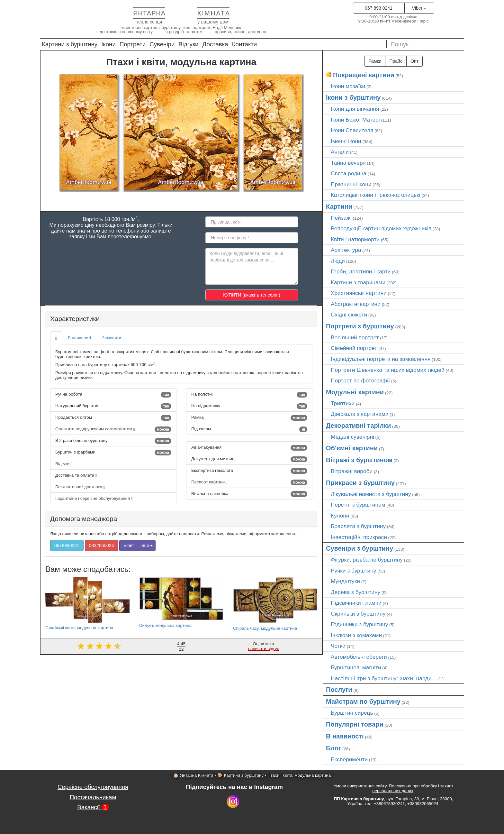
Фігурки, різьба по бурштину (367, 560)
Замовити (112, 338)
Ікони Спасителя (352, 130)
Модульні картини (355, 392)
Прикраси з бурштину (360, 483)
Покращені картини (364, 75)
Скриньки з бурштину (358, 614)
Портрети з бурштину (360, 326)
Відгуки (188, 44)
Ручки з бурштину (354, 571)
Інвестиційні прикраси (359, 537)
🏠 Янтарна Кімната (193, 775)
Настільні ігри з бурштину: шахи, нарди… (384, 678)
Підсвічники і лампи (356, 603)
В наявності (79, 338)
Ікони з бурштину (353, 97)
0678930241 (67, 545)
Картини (339, 206)
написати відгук (264, 649)
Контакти (245, 44)
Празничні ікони (351, 184)
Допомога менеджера (84, 519)
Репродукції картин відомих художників (381, 228)
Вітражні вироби (352, 471)
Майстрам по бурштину (363, 701)
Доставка (215, 44)
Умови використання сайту (360, 786)
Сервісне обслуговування (93, 787)
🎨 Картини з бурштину (240, 775)
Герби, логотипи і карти (361, 271)
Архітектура (346, 250)
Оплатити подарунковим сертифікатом (113, 429)
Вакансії (93, 807)
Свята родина (349, 173)
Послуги (339, 690)
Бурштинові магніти (356, 667)
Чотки (338, 646)
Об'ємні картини (352, 448)
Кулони (340, 516)
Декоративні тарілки (358, 426)
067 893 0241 (379, 8)
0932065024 (102, 545)
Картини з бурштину (70, 44)
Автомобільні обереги (359, 657)
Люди (338, 261)
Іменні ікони (346, 141)
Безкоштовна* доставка (80, 487)
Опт (414, 61)
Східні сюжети (349, 315)
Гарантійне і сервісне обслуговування (94, 498)
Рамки (375, 61)
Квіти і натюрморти (355, 239)
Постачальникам (93, 797)
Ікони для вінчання (355, 109)
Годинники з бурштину (359, 624)
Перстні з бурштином (358, 505)
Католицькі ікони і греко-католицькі (376, 195)
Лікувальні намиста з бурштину (371, 494)
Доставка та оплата (76, 475)
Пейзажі (341, 218)
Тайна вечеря (348, 163)
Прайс (396, 61)
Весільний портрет (355, 337)
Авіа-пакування (249, 448)
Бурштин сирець (352, 713)
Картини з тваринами (358, 282)
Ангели (340, 152)
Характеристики (75, 319)
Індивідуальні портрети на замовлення (381, 359)
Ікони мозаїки (348, 86)
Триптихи (343, 403)
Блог (333, 748)
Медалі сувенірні (352, 437)
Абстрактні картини (356, 304)
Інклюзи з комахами (356, 635)
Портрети (133, 44)
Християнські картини (359, 293)
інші (147, 545)
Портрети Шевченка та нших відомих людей (388, 370)
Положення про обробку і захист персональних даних (413, 788)
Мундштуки (345, 581)
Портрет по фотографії (360, 380)
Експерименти (349, 759)
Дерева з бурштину (355, 592)
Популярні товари (355, 724)
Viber (419, 8)
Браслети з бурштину (358, 526)
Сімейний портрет (354, 348)
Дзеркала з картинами (360, 414)
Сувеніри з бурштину (360, 548)
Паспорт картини (249, 482)
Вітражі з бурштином (359, 460)
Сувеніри (162, 44)
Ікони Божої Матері (355, 120)
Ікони (108, 44)
